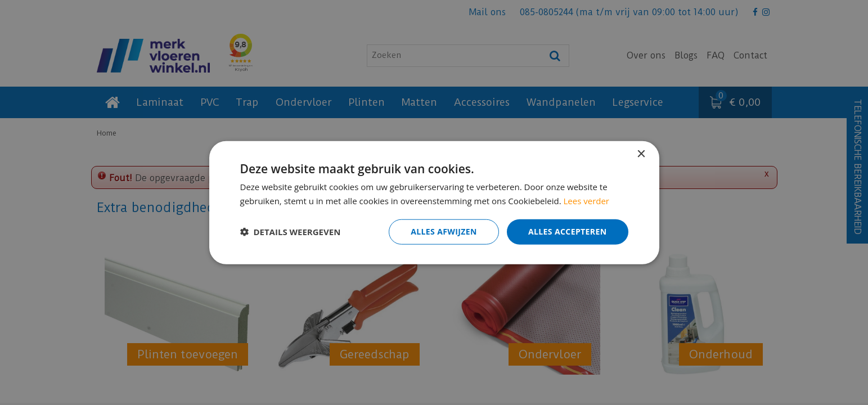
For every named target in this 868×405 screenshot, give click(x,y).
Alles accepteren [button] (568, 231)
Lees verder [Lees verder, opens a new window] (587, 201)
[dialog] (434, 202)
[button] (291, 232)
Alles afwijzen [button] (444, 231)
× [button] (641, 154)
